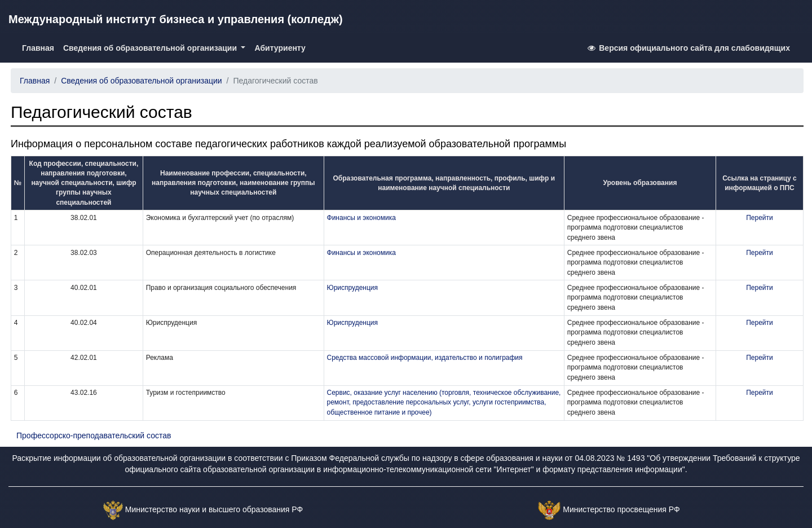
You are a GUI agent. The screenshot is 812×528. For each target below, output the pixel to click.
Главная (40, 47)
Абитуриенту (280, 48)
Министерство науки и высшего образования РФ (214, 509)
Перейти (760, 218)
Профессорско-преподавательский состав (94, 435)
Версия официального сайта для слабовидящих (688, 48)
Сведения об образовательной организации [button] (151, 48)
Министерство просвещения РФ (621, 509)
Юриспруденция (353, 288)
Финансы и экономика (361, 218)
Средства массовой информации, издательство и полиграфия (425, 358)
